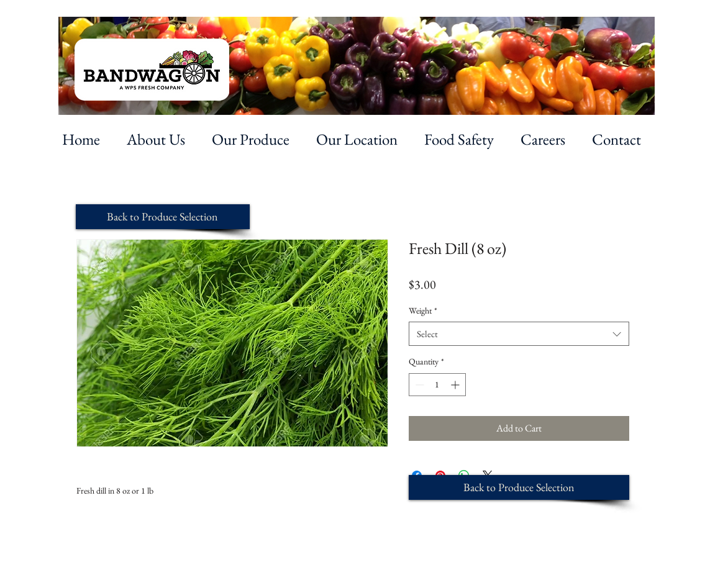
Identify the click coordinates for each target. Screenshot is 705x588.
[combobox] (519, 334)
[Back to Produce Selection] (163, 217)
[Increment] (456, 385)
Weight (423, 310)
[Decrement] (418, 385)
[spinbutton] (437, 385)
